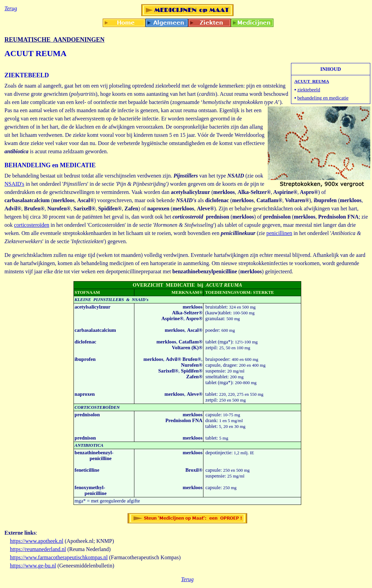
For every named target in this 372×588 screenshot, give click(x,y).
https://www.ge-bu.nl (33, 566)
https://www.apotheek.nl (37, 541)
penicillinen (279, 233)
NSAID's (14, 184)
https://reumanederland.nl (38, 549)
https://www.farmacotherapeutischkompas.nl (59, 557)
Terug (188, 579)
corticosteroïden (32, 225)
